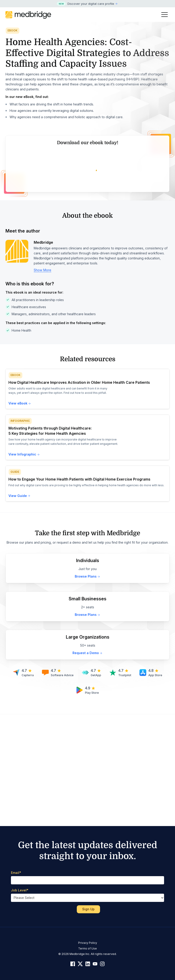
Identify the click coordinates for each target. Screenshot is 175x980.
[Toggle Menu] (165, 15)
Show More (42, 382)
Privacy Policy (88, 943)
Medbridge (43, 354)
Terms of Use (87, 948)
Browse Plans (87, 688)
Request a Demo (87, 765)
